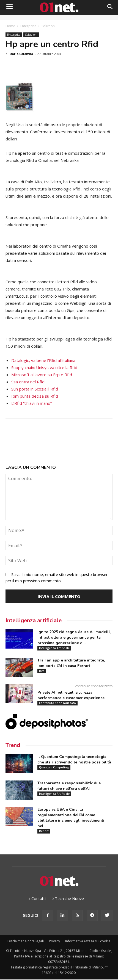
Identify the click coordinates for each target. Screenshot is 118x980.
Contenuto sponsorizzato (57, 703)
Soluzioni (49, 26)
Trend (13, 745)
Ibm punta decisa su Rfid (35, 396)
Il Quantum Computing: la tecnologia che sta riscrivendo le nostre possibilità (74, 759)
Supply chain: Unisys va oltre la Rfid (44, 367)
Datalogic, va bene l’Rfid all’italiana (43, 360)
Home (10, 26)
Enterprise (28, 26)
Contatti (39, 899)
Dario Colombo (21, 54)
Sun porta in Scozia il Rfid (35, 389)
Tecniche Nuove (69, 899)
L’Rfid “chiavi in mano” (31, 403)
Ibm (42, 671)
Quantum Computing (54, 767)
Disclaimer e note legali (26, 941)
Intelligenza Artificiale (54, 648)
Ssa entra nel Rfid (28, 382)
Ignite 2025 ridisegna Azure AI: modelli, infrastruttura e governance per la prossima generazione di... (74, 637)
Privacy (54, 941)
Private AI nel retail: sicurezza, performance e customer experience (71, 695)
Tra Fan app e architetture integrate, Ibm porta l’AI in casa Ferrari (71, 663)
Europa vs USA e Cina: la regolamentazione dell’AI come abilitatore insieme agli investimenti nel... (71, 818)
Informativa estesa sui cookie (88, 941)
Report (44, 831)
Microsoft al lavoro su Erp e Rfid (42, 375)
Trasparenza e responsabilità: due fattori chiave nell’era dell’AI (69, 786)
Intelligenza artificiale (34, 620)
